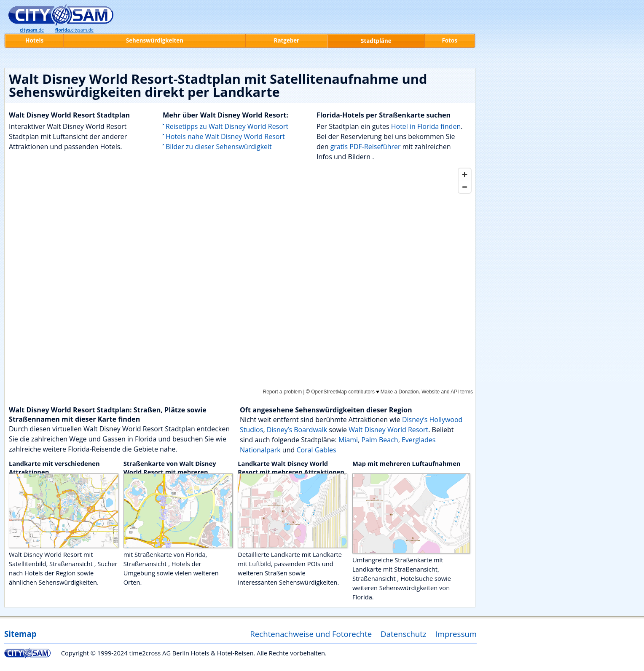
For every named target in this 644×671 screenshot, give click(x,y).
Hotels (34, 40)
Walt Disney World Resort (388, 430)
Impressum (456, 634)
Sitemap (20, 634)
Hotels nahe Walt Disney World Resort (225, 136)
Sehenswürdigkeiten (155, 40)
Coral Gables (316, 450)
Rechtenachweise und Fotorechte (311, 634)
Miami (348, 440)
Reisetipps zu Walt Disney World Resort (227, 126)
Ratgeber (287, 40)
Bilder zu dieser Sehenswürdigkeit (219, 147)
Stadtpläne (376, 41)
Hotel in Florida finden (426, 126)
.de (32, 30)
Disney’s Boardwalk (297, 430)
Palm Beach (380, 440)
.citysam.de (74, 30)
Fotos (450, 40)
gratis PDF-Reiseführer (366, 147)
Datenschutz (404, 634)
